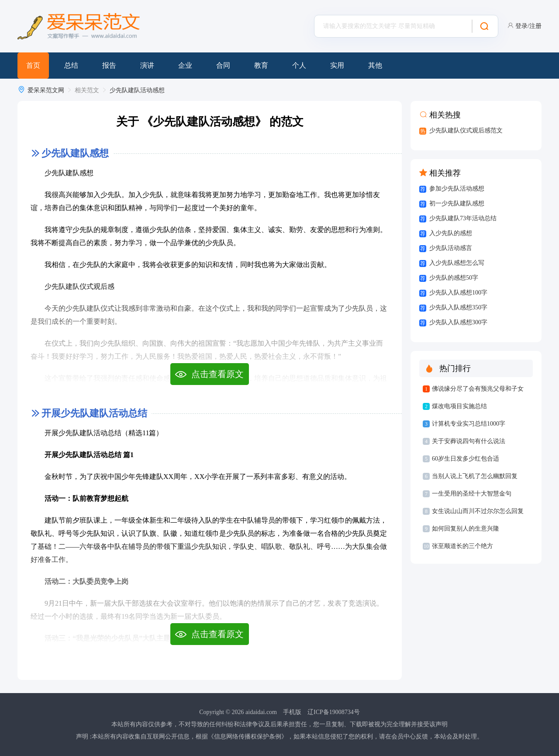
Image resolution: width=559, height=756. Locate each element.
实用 (337, 65)
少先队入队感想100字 (458, 293)
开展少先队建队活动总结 (94, 413)
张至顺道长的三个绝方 (462, 546)
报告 (109, 65)
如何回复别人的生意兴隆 (466, 529)
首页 (33, 65)
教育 (261, 65)
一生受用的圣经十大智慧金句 (472, 494)
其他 (375, 65)
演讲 (147, 65)
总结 (71, 65)
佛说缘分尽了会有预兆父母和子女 (478, 389)
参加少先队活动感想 (457, 189)
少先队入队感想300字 (458, 322)
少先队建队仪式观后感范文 (466, 130)
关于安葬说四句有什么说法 (469, 441)
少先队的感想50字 (454, 278)
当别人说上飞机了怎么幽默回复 (475, 476)
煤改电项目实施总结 (459, 406)
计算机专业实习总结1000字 (469, 424)
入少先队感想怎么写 (457, 263)
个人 (299, 65)
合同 (223, 65)
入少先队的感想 (451, 233)
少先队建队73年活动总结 (463, 218)
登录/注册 (528, 26)
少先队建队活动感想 (137, 90)
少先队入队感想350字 (458, 307)
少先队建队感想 (75, 153)
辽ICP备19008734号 (334, 712)
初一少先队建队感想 (457, 203)
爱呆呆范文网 (46, 90)
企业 (185, 65)
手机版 (292, 712)
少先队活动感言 (451, 248)
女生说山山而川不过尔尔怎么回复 (478, 511)
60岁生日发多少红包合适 (466, 459)
